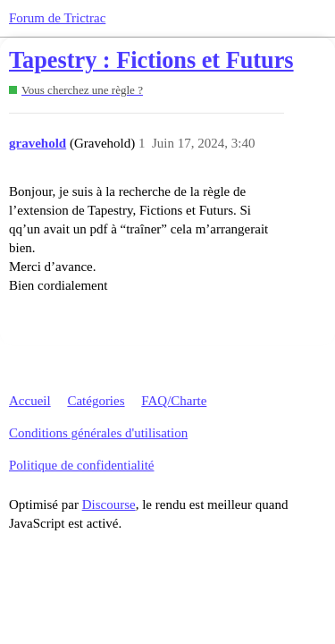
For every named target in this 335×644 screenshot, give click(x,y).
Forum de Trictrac (57, 18)
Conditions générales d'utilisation (98, 433)
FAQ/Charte (174, 401)
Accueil (30, 401)
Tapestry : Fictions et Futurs (151, 60)
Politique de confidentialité (81, 465)
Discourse (109, 504)
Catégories (96, 401)
